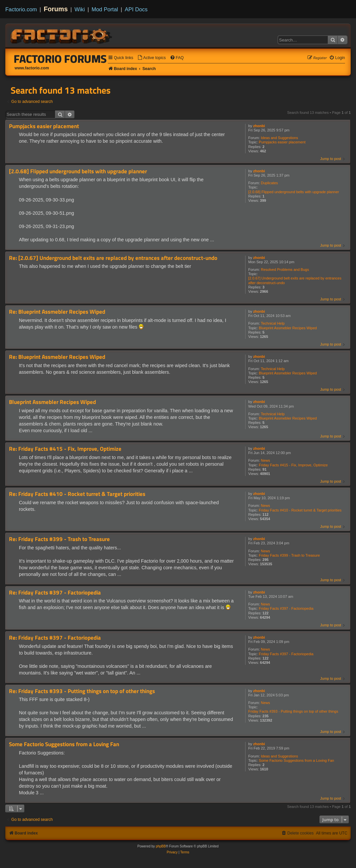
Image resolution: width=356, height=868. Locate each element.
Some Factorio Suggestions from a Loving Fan (296, 760)
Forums (56, 9)
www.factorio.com (32, 68)
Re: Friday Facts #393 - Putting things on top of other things (82, 691)
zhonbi (259, 126)
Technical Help (273, 323)
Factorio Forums (60, 59)
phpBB (161, 846)
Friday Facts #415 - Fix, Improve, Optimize (293, 465)
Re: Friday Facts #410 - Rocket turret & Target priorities (77, 494)
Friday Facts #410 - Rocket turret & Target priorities (300, 510)
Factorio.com (21, 9)
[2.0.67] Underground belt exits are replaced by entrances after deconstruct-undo (295, 280)
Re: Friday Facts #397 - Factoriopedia (55, 593)
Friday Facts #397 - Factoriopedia (286, 608)
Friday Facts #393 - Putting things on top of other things (293, 711)
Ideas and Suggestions (279, 138)
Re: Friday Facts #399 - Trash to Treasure (59, 539)
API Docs (136, 9)
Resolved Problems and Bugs (285, 270)
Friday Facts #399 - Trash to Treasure (289, 555)
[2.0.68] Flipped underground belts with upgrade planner (293, 192)
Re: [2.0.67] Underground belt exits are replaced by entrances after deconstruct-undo (113, 258)
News (265, 460)
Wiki (80, 9)
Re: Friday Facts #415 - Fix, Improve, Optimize (65, 449)
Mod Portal (105, 9)
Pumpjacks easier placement (282, 142)
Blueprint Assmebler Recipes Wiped (288, 328)
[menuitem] (152, 58)
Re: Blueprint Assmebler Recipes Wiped (57, 312)
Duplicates (269, 183)
